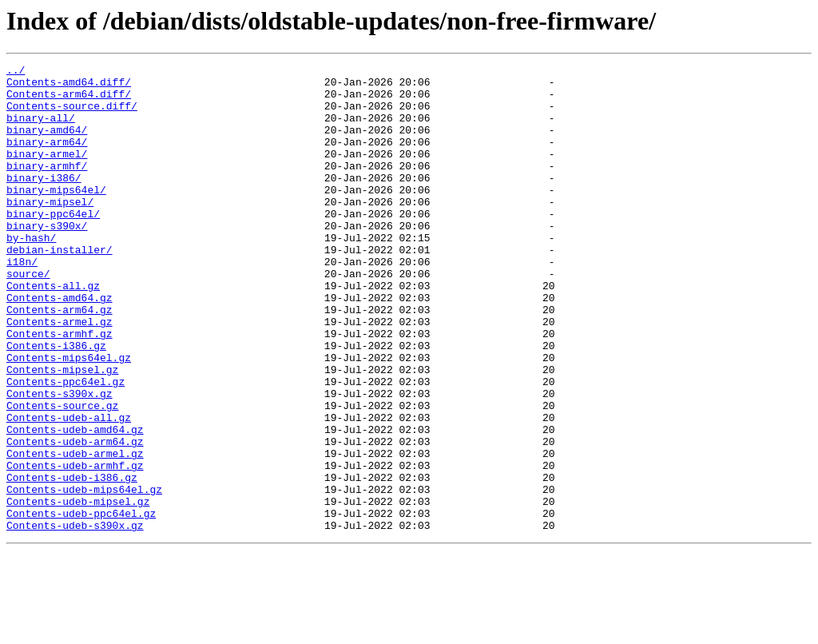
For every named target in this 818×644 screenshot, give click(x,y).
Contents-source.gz (62, 475)
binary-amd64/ (47, 144)
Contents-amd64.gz (60, 345)
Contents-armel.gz (60, 374)
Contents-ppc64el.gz (66, 446)
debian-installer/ (60, 288)
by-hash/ (31, 273)
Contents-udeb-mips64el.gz (84, 575)
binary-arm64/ (47, 158)
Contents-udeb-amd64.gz (75, 503)
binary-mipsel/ (50, 230)
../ (16, 72)
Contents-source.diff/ (72, 115)
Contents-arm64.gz (60, 360)
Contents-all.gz (53, 331)
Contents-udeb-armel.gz (75, 532)
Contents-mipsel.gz (62, 431)
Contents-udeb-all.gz (69, 489)
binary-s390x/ (47, 259)
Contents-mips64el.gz (69, 417)
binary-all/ (41, 129)
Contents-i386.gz (56, 403)
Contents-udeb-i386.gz (72, 561)
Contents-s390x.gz (60, 460)
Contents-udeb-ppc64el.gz (81, 604)
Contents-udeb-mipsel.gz (78, 590)
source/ (28, 316)
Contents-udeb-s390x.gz (75, 618)
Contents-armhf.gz (60, 388)
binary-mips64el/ (56, 216)
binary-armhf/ (47, 187)
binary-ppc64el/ (53, 244)
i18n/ (22, 302)
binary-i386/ (44, 201)
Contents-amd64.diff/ (69, 86)
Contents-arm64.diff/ (69, 101)
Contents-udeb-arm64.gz (75, 518)
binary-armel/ (47, 173)
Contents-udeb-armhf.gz (75, 547)
